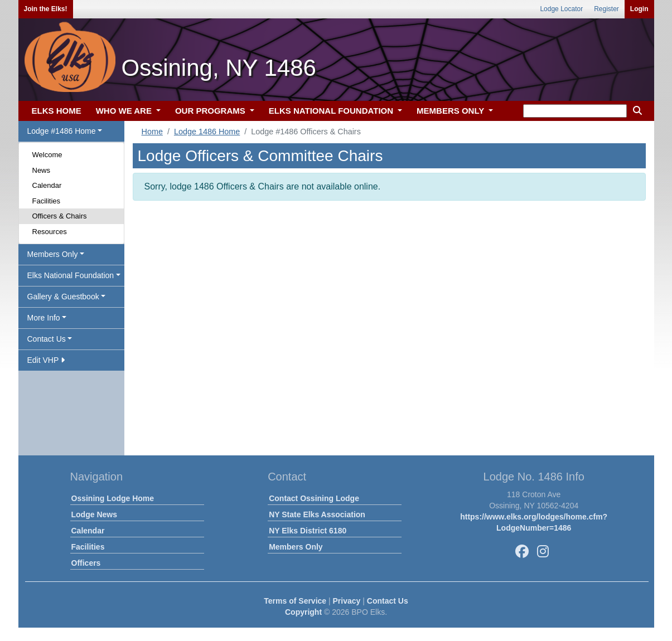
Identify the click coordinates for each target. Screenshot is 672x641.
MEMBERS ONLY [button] (451, 111)
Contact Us (388, 601)
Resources (50, 232)
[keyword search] (575, 111)
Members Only (296, 547)
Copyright (303, 612)
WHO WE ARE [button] (125, 111)
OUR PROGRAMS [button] (211, 111)
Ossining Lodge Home (113, 498)
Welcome (47, 155)
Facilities (47, 201)
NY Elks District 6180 (308, 531)
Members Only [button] (53, 254)
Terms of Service (295, 601)
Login (639, 9)
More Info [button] (44, 318)
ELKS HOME (57, 111)
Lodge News (94, 514)
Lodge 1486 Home (207, 132)
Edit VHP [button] (46, 360)
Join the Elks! (46, 9)
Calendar (47, 185)
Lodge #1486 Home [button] (62, 131)
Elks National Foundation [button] (71, 275)
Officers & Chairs (60, 216)
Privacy (347, 601)
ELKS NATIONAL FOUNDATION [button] (332, 111)
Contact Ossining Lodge (314, 498)
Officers (86, 563)
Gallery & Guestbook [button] (63, 297)
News (42, 170)
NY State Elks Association (317, 514)
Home (152, 132)
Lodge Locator (561, 9)
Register (606, 9)
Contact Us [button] (47, 339)
